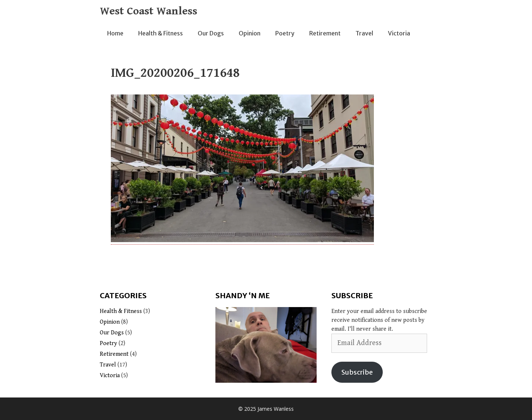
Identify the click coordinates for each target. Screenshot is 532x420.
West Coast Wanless (149, 11)
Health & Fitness (161, 33)
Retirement (325, 33)
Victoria (399, 33)
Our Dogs (211, 33)
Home (115, 33)
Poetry (285, 33)
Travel (364, 33)
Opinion (250, 33)
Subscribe (357, 372)
